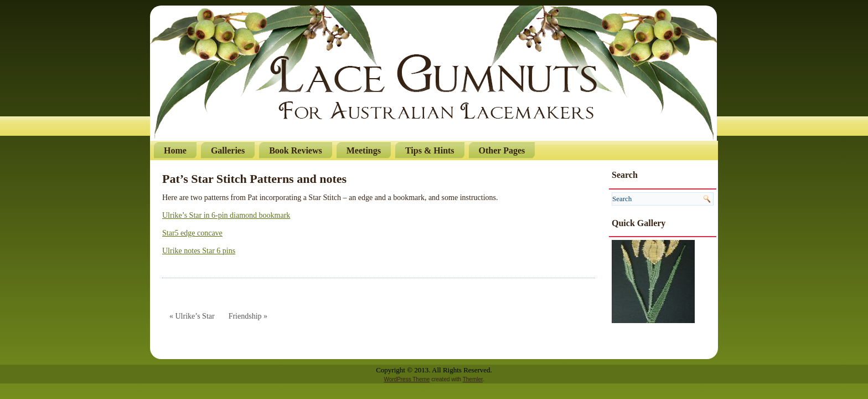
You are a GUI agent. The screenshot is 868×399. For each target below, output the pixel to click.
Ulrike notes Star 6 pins (199, 251)
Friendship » (248, 316)
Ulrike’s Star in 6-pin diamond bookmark (226, 215)
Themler (473, 379)
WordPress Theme (407, 379)
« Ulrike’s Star (192, 316)
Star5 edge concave (192, 233)
